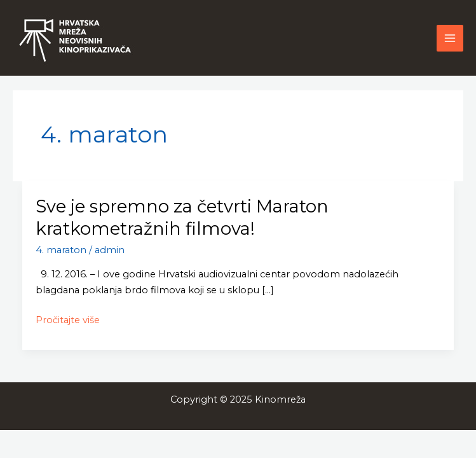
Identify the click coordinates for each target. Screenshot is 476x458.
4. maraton (61, 250)
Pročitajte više (68, 319)
